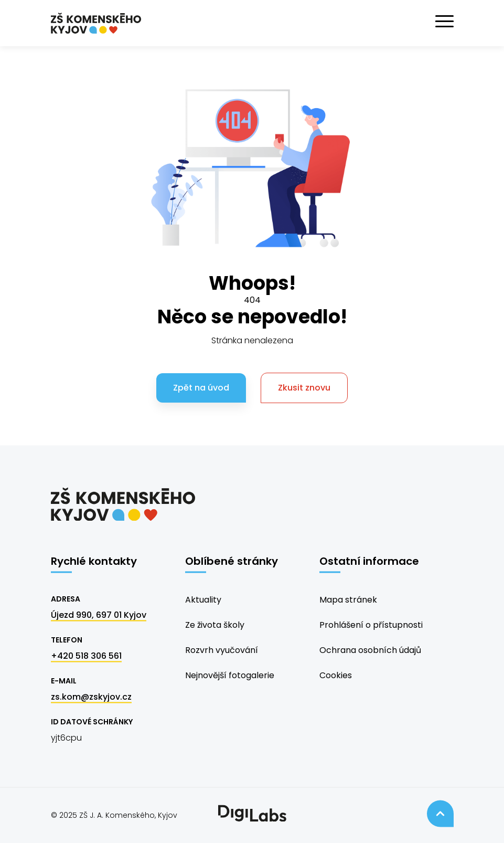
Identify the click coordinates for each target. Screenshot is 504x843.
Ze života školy (215, 625)
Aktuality (203, 600)
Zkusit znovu (304, 388)
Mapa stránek (348, 600)
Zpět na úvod (201, 388)
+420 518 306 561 (86, 656)
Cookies (336, 675)
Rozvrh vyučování (222, 650)
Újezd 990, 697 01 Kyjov (99, 615)
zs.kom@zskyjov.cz (91, 697)
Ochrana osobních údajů (370, 650)
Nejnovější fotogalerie (230, 675)
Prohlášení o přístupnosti (371, 625)
